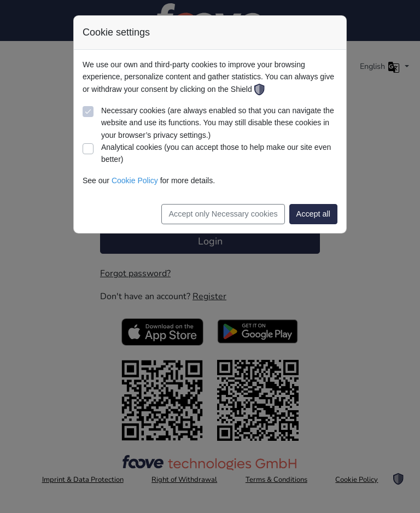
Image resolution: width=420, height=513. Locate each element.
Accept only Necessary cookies (223, 214)
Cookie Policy (135, 180)
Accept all (313, 214)
